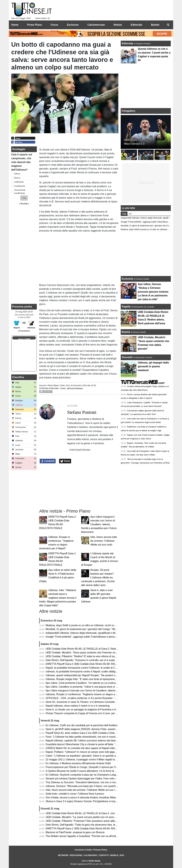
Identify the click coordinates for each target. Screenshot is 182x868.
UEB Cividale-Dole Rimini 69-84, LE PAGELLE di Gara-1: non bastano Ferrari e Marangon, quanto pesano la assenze (112, 813)
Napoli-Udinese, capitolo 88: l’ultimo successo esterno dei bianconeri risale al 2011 (92, 741)
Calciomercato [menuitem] (96, 25)
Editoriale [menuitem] (136, 25)
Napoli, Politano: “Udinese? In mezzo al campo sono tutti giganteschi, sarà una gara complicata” (99, 752)
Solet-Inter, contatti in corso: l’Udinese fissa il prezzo (75, 794)
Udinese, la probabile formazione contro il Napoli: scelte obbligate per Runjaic (89, 672)
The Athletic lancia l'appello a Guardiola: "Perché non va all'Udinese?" (85, 836)
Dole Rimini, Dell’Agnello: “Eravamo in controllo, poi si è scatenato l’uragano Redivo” (93, 660)
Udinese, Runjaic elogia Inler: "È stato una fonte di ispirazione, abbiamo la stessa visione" (96, 679)
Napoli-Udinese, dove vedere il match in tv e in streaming (78, 706)
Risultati (24, 204)
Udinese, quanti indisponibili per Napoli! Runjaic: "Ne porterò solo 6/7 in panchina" (92, 675)
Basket (126, 332)
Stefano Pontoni (49, 388)
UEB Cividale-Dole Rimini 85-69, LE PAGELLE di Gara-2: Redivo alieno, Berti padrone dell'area (99, 649)
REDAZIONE (76, 855)
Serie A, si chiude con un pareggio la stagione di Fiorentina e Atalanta (85, 710)
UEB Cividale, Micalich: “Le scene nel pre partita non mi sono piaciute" (85, 817)
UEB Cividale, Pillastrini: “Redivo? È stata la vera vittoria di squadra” (84, 656)
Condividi (48, 461)
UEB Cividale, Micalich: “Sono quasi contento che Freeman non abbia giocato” (90, 653)
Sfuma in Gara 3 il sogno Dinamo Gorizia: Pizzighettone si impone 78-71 (86, 801)
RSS (122, 855)
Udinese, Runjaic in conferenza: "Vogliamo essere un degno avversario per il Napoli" (93, 694)
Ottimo (17, 174)
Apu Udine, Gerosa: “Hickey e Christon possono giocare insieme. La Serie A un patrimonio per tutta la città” (153, 292)
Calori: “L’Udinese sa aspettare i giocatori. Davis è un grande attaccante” (86, 756)
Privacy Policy (100, 850)
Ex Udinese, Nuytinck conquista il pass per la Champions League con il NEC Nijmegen (94, 775)
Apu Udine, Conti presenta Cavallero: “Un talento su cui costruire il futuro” (87, 683)
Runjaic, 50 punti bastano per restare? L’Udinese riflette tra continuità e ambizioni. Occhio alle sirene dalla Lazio (98, 578)
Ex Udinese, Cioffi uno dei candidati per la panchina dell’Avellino (82, 725)
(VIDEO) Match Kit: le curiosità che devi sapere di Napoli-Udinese (82, 748)
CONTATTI (104, 855)
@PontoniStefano (75, 388)
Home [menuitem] (15, 25)
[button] (24, 198)
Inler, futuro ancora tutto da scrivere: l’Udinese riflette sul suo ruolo (104, 541)
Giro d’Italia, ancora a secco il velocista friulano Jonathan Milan (81, 797)
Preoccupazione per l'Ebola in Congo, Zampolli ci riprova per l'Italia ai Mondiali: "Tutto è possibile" (100, 767)
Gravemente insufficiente (20, 191)
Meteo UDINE (24, 339)
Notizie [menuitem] (118, 25)
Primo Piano (53, 385)
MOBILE (114, 855)
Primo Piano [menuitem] (35, 25)
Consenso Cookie (83, 850)
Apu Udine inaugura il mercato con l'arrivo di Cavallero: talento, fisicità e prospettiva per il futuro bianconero (99, 524)
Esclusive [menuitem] (73, 25)
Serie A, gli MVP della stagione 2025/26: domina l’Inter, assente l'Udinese (87, 729)
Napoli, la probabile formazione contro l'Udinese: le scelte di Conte (83, 668)
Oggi (124, 214)
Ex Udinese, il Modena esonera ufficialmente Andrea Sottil (78, 763)
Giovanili (127, 357)
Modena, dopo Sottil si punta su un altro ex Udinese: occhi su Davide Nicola (88, 625)
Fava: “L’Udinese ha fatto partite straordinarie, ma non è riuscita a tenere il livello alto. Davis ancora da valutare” (108, 737)
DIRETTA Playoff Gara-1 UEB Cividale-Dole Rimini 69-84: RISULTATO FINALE (90, 829)
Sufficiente (19, 182)
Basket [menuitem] (155, 25)
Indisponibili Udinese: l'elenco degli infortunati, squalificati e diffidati (83, 633)
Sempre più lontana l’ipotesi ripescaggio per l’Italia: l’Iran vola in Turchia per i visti (91, 779)
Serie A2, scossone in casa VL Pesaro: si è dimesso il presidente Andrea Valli (89, 702)
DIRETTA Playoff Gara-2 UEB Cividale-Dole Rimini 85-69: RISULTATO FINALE (90, 664)
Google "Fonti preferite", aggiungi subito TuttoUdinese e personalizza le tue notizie (92, 637)
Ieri (130, 214)
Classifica (18, 377)
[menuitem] (168, 25)
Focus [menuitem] (54, 25)
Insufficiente (20, 186)
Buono (17, 178)
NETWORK (63, 855)
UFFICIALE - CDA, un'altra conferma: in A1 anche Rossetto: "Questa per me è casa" (93, 698)
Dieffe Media (94, 861)
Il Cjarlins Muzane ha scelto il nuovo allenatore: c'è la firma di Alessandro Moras (90, 771)
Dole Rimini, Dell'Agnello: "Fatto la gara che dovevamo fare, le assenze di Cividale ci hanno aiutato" (101, 825)
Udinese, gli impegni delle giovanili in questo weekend (153, 366)
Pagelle (126, 307)
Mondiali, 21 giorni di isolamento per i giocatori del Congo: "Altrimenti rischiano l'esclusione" (97, 629)
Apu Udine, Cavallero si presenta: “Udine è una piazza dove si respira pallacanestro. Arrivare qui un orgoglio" (106, 687)
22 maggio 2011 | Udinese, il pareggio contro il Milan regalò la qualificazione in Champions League (101, 760)
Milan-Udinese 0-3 (134, 144)
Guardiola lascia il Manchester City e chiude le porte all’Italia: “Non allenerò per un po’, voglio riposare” (103, 744)
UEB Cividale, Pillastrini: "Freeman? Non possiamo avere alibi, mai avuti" (86, 821)
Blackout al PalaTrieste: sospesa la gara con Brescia (75, 832)
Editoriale (128, 43)
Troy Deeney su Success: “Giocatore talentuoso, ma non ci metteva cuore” (87, 782)
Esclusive (127, 279)
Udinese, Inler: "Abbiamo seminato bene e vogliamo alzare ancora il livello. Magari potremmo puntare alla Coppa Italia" (58, 598)
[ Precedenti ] (24, 331)
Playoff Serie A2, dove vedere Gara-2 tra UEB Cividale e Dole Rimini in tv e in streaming (95, 733)
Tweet (65, 461)
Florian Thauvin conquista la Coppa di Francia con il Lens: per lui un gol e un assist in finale (97, 713)
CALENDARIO (90, 855)
